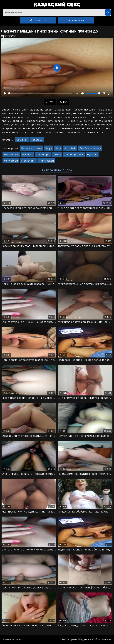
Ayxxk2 (57, 154)
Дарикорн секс (74, 154)
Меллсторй (28, 161)
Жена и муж (11, 154)
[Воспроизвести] (5, 93)
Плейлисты (38, 20)
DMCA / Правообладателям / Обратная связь (86, 639)
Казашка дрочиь (32, 148)
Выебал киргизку (90, 148)
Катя (58, 148)
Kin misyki (70, 148)
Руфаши (92, 154)
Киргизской (46, 161)
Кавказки (37, 140)
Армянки (22, 140)
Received (28, 154)
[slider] (40, 93)
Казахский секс (57, 5)
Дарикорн (43, 154)
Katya (49, 148)
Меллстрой (11, 161)
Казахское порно (12, 639)
